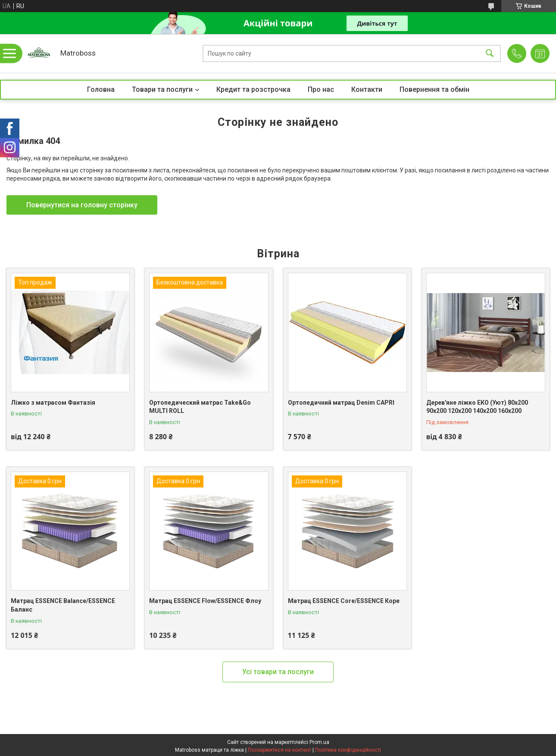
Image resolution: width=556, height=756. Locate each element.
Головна (101, 89)
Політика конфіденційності (348, 750)
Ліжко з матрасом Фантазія (53, 403)
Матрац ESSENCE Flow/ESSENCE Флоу (205, 601)
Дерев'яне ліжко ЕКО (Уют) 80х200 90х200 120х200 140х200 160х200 (477, 407)
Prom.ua (319, 742)
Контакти (367, 89)
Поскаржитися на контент (280, 750)
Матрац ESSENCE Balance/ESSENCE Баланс (63, 605)
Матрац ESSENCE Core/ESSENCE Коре (344, 601)
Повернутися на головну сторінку (82, 205)
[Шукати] (490, 54)
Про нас (321, 89)
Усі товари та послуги (278, 672)
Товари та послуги (162, 89)
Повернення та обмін (434, 89)
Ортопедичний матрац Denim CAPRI (341, 403)
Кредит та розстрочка (253, 89)
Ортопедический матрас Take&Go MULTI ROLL (200, 407)
